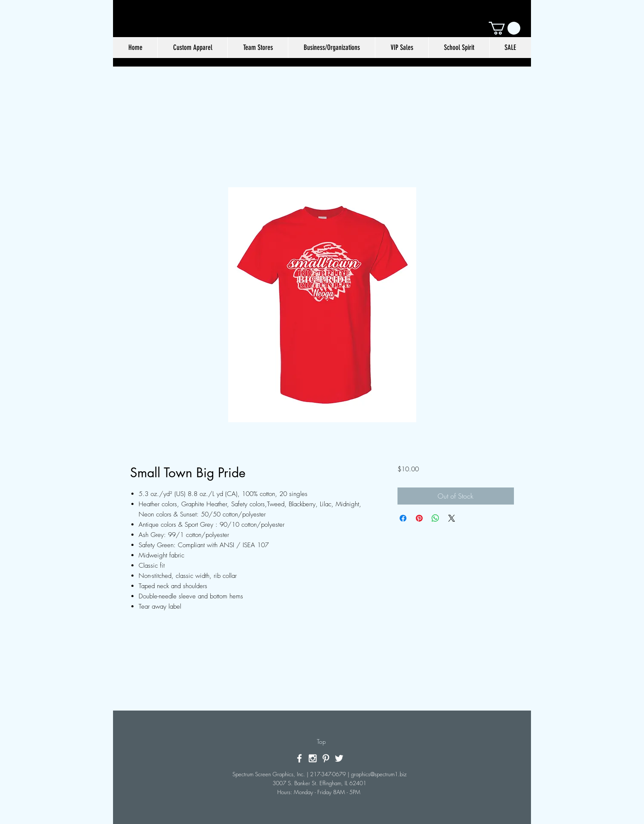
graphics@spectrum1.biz (379, 774)
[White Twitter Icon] (339, 758)
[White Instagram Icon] (313, 758)
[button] (505, 28)
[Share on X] (452, 518)
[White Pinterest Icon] (326, 758)
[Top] (321, 742)
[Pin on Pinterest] (419, 518)
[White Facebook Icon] (299, 758)
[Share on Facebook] (403, 518)
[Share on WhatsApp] (435, 518)
